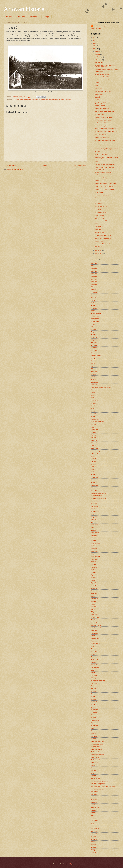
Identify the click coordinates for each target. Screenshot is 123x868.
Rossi (93, 654)
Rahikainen (95, 630)
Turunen (94, 770)
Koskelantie (35, 100)
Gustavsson (95, 401)
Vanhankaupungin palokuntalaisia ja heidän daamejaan (105, 66)
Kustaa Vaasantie (96, 501)
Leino (93, 527)
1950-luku (94, 282)
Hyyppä (94, 424)
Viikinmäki (94, 802)
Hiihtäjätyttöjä (99, 100)
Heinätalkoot (98, 162)
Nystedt (62, 100)
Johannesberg (95, 451)
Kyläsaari (94, 504)
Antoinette (94, 308)
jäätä (93, 469)
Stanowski (94, 702)
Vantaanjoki (95, 792)
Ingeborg (94, 438)
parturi (93, 596)
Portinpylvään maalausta (102, 154)
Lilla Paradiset (95, 543)
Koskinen (94, 490)
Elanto (93, 364)
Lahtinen (94, 519)
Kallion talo (98, 209)
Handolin (94, 403)
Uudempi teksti (10, 165)
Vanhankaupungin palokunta (100, 781)
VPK (93, 823)
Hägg (93, 427)
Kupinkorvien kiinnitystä (102, 178)
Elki (92, 366)
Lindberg (94, 546)
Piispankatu (95, 612)
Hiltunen (94, 414)
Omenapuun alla (99, 232)
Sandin (93, 673)
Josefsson (94, 459)
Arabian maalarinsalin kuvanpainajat (105, 184)
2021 (95, 40)
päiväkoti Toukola (96, 628)
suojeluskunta (95, 720)
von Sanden (95, 821)
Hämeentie (28, 100)
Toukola (94, 739)
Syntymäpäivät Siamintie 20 (103, 235)
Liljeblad (94, 541)
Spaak (93, 696)
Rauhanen (94, 641)
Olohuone (94, 588)
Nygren (93, 578)
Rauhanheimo (95, 644)
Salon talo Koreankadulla (102, 195)
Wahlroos (94, 826)
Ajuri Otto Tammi (99, 114)
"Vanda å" (97, 97)
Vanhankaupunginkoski (98, 784)
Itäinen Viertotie (99, 62)
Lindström (94, 549)
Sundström (94, 715)
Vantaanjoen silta (100, 106)
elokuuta (98, 54)
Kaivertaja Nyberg (100, 143)
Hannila (94, 406)
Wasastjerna (95, 829)
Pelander (94, 601)
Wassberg (94, 831)
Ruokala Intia (95, 659)
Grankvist (94, 390)
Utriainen (94, 776)
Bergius (94, 334)
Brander (94, 353)
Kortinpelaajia (99, 192)
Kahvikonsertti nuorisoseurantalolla (105, 140)
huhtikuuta (98, 60)
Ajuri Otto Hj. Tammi (100, 103)
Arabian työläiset (99, 241)
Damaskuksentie (96, 356)
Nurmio (93, 570)
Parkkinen (94, 593)
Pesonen (94, 607)
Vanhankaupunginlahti (98, 789)
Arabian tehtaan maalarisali (103, 175)
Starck (93, 704)
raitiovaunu (94, 633)
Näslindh (94, 586)
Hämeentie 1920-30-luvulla (103, 244)
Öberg (93, 850)
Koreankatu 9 (99, 227)
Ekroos (93, 361)
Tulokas (94, 765)
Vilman (93, 815)
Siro (92, 686)
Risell (93, 649)
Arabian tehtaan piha (101, 126)
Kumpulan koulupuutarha (99, 493)
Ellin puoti (94, 371)
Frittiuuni (97, 152)
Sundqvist (94, 712)
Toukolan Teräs (96, 757)
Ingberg (94, 435)
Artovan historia (24, 9)
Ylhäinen (94, 842)
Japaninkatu (95, 448)
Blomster (94, 348)
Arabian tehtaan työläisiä (102, 137)
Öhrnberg (94, 852)
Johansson (94, 453)
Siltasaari (94, 683)
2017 (95, 46)
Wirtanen (94, 839)
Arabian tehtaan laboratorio (103, 123)
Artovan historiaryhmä (100, 26)
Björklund (94, 342)
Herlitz (93, 409)
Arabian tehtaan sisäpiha (102, 109)
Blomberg (94, 345)
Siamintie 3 (98, 201)
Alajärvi (93, 298)
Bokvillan (94, 350)
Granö (93, 393)
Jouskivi (94, 461)
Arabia (93, 311)
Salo (93, 670)
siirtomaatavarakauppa (98, 681)
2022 (95, 37)
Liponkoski (94, 551)
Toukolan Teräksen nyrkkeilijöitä (104, 186)
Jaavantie (94, 446)
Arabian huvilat (96, 316)
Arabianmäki (95, 321)
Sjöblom (94, 694)
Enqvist (93, 374)
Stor (92, 707)
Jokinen (94, 456)
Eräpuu (93, 379)
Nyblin (93, 575)
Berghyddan (95, 332)
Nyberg (93, 572)
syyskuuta (98, 51)
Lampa (93, 522)
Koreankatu (95, 485)
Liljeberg (94, 538)
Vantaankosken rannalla (102, 74)
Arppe (93, 324)
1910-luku (16, 100)
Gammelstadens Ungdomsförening (102, 387)
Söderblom (94, 726)
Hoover (93, 416)
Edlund (93, 358)
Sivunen (94, 691)
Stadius (93, 699)
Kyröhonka (94, 506)
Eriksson (94, 377)
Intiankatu (94, 440)
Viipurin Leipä (95, 807)
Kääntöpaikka (95, 512)
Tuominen (94, 768)
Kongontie (94, 483)
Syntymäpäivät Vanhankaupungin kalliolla (107, 132)
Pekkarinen (95, 599)
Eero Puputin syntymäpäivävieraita (105, 165)
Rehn (93, 646)
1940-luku (94, 279)
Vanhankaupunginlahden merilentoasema (104, 786)
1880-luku (94, 263)
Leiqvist (94, 530)
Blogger (72, 864)
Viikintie (94, 805)
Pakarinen (94, 591)
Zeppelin (94, 844)
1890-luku (94, 266)
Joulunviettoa (99, 88)
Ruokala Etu (95, 657)
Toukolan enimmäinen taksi (103, 238)
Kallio (93, 472)
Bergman (94, 337)
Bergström (94, 340)
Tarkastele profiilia (97, 29)
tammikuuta (99, 253)
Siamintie (94, 675)
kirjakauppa (95, 477)
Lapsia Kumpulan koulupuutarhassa (105, 129)
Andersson (94, 303)
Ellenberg (94, 369)
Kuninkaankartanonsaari (46, 100)
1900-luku (94, 268)
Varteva (93, 797)
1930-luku (94, 276)
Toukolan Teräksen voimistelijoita (104, 189)
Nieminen (94, 564)
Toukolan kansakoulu (97, 741)
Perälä (93, 604)
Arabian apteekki (96, 313)
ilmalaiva (94, 432)
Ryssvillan (68, 100)
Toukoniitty (94, 763)
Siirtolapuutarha (96, 678)
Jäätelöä (94, 467)
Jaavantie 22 (98, 247)
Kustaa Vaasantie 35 (101, 207)
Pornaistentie (95, 617)
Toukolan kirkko (96, 747)
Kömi (93, 514)
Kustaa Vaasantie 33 (101, 212)
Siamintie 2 (98, 198)
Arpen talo (98, 229)
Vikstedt (94, 810)
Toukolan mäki (95, 752)
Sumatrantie (95, 710)
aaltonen (94, 290)
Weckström (95, 834)
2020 (95, 43)
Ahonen (94, 295)
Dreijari (97, 181)
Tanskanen (94, 731)
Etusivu (9, 17)
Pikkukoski (94, 615)
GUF (93, 398)
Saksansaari (95, 667)
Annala (93, 305)
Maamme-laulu (96, 556)
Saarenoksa (95, 665)
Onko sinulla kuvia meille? (28, 17)
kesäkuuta (98, 57)
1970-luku (94, 287)
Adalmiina (94, 292)
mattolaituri (94, 559)
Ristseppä (94, 652)
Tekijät (46, 17)
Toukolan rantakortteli (98, 755)
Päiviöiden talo (96, 623)
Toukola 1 (97, 86)
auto (93, 327)
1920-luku (94, 274)
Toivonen (94, 736)
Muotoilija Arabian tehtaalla (103, 172)
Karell (93, 475)
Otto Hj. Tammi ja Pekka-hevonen (105, 111)
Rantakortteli (95, 638)
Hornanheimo (95, 419)
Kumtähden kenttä (97, 496)
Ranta (93, 636)
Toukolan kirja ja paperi (98, 744)
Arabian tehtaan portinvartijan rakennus (106, 149)
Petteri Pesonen (99, 215)
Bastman (94, 329)
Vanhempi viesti (80, 165)
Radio (96, 224)
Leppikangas (95, 533)
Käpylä (56, 100)
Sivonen (94, 689)
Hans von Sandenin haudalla (103, 117)
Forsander (94, 385)
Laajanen (94, 517)
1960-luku (94, 284)
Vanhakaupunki (96, 778)
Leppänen (94, 535)
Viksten (93, 813)
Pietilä (93, 609)
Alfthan (21, 100)
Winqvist (94, 836)
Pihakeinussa (99, 204)
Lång (93, 554)
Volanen (94, 818)
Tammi (93, 728)
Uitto (93, 773)
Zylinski (93, 847)
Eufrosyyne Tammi (100, 134)
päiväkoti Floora (96, 625)
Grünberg (94, 395)
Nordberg (94, 567)
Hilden (93, 411)
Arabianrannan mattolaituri (102, 80)
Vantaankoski (95, 794)
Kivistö (93, 480)
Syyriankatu (95, 723)
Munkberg (94, 562)
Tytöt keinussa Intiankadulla (103, 120)
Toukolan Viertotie (100, 218)
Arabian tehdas (96, 319)
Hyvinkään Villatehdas (98, 422)
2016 (95, 49)
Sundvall (94, 718)
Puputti (93, 620)
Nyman (93, 580)
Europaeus (94, 382)
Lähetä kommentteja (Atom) (16, 169)
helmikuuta (98, 250)
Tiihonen (94, 733)
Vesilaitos (94, 800)
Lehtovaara (95, 525)
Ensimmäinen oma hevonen (103, 91)
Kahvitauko (98, 83)
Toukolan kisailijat (96, 749)
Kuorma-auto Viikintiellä (102, 77)
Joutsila (94, 464)
